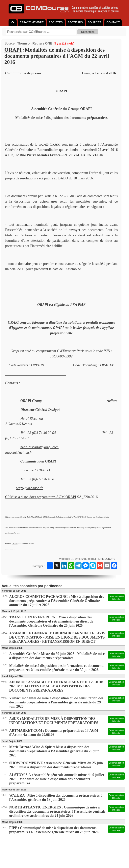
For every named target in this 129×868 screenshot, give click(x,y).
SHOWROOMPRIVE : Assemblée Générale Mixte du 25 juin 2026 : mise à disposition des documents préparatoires (56, 765)
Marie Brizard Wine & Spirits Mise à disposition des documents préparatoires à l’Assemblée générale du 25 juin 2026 (54, 751)
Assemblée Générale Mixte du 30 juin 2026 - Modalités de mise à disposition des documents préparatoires (57, 656)
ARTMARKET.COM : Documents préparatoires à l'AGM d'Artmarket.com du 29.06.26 (54, 733)
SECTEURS (75, 22)
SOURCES (95, 22)
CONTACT (113, 22)
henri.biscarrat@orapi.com (40, 447)
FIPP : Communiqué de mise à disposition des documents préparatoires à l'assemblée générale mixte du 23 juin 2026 (54, 830)
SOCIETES (56, 22)
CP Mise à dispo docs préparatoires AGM (35, 497)
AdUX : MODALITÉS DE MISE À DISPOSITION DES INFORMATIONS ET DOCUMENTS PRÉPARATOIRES (54, 721)
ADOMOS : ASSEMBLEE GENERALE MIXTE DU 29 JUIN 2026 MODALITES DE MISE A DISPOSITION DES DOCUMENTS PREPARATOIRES (57, 686)
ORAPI (13, 50)
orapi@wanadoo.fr (29, 488)
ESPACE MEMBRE (32, 22)
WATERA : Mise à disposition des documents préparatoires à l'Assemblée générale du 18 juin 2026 (56, 797)
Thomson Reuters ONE (35, 43)
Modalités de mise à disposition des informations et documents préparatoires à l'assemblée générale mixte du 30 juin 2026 (57, 668)
